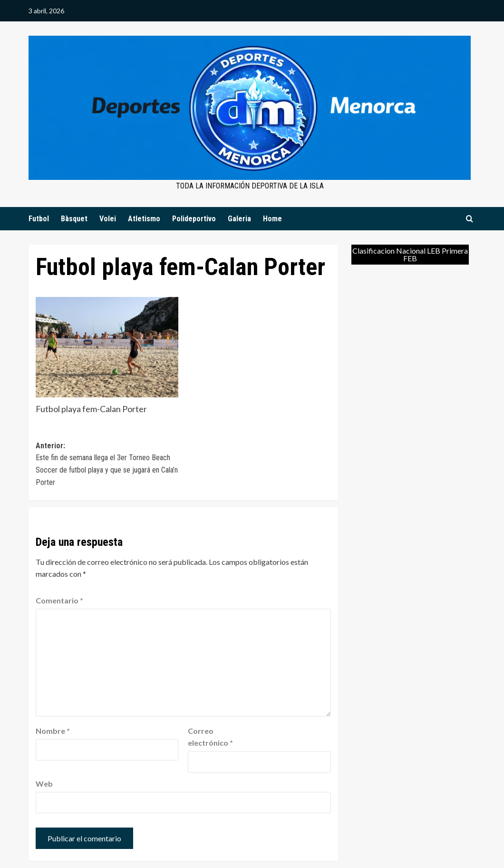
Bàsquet (74, 219)
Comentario (59, 600)
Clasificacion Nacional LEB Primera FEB (410, 254)
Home (272, 219)
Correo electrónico (210, 737)
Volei (108, 219)
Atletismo (144, 219)
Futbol (39, 219)
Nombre (53, 731)
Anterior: (109, 465)
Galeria (239, 219)
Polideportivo (194, 219)
